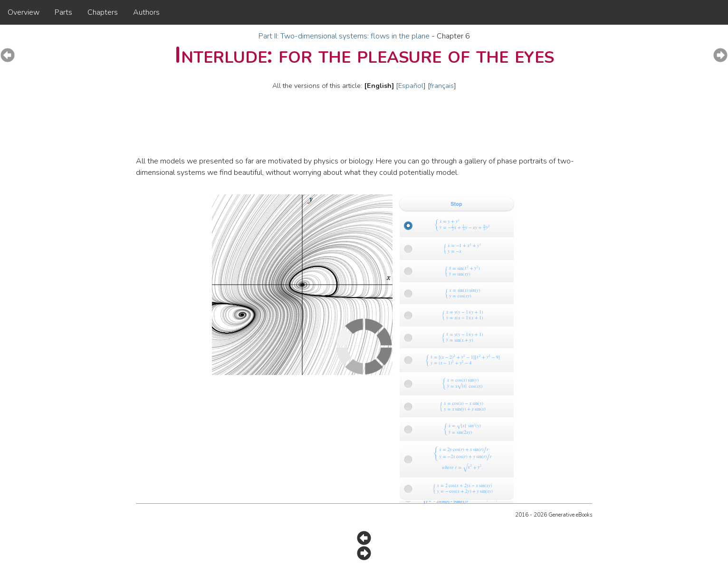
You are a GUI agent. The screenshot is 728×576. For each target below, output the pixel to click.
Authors (146, 12)
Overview (24, 12)
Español (411, 86)
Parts (63, 12)
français (442, 86)
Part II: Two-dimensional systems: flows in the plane (345, 36)
